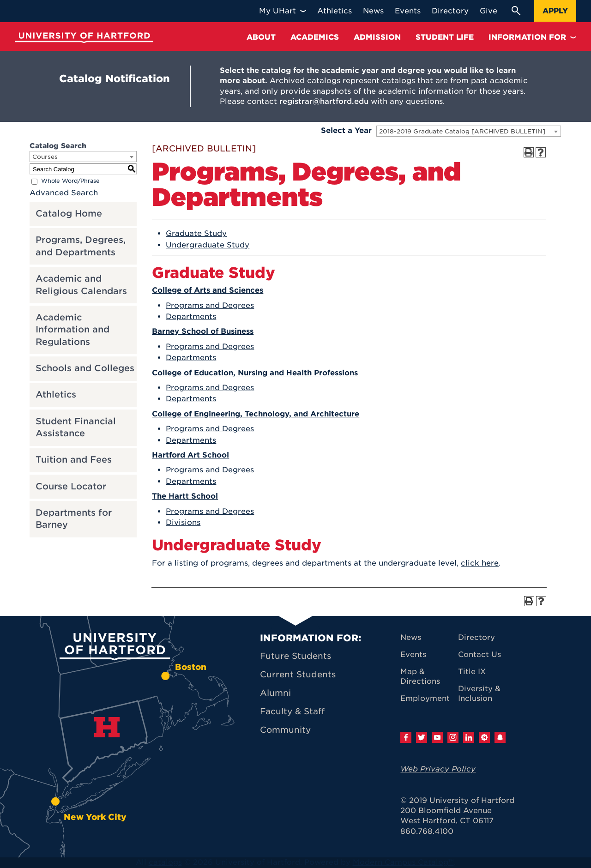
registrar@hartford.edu (324, 101)
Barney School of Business (203, 331)
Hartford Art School (190, 455)
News (411, 637)
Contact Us (479, 654)
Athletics (56, 395)
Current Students (298, 674)
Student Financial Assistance (76, 428)
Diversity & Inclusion (479, 693)
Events (413, 654)
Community (285, 730)
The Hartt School (185, 496)
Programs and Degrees (210, 305)
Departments (191, 316)
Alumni (275, 693)
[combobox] (469, 131)
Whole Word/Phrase (70, 181)
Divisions (183, 522)
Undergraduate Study (208, 245)
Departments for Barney (74, 519)
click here (480, 563)
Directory (476, 637)
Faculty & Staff (292, 711)
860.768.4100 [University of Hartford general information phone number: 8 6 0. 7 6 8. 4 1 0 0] (427, 831)
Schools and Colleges (85, 368)
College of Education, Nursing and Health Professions (255, 373)
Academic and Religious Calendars (81, 285)
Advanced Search (64, 193)
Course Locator (71, 486)
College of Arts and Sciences (208, 290)
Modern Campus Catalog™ (403, 862)
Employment (425, 698)
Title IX (472, 672)
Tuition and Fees (74, 460)
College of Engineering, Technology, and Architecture (256, 414)
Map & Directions (420, 676)
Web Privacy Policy (438, 769)
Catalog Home (69, 214)
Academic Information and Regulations (72, 330)
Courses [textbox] (45, 157)
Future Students (295, 656)
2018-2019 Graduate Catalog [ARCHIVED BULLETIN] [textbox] (462, 131)
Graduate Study (196, 233)
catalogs (165, 862)
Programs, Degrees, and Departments (81, 246)
